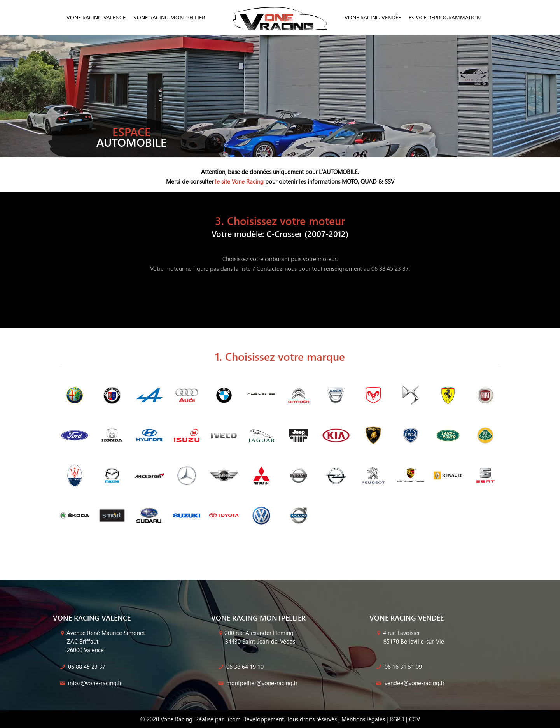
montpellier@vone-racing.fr (257, 683)
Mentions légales (363, 719)
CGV (415, 719)
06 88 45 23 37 (82, 667)
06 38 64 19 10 (240, 667)
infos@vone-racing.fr (90, 683)
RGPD (397, 719)
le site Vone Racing (239, 181)
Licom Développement (255, 719)
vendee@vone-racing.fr (410, 683)
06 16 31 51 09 (398, 667)
